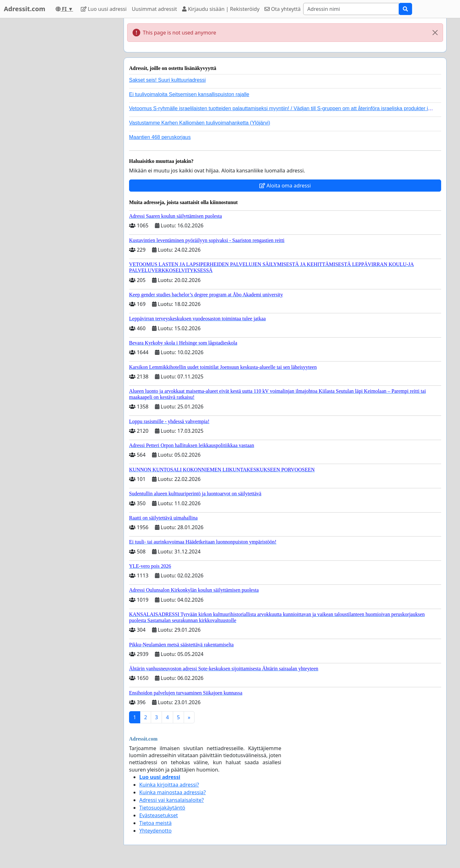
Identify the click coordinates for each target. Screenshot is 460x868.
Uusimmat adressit (154, 9)
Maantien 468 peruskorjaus (160, 137)
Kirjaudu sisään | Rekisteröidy (221, 9)
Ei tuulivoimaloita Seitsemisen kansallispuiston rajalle (189, 94)
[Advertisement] (61, 114)
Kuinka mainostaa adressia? (172, 792)
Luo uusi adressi (104, 9)
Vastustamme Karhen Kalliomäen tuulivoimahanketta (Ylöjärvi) (200, 123)
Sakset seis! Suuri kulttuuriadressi (167, 80)
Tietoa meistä (155, 823)
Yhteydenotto (155, 831)
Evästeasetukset (159, 815)
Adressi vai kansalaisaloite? (172, 800)
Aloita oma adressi (285, 186)
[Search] (351, 9)
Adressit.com (25, 9)
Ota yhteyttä (283, 9)
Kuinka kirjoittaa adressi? (169, 785)
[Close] (435, 33)
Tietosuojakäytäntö (162, 808)
